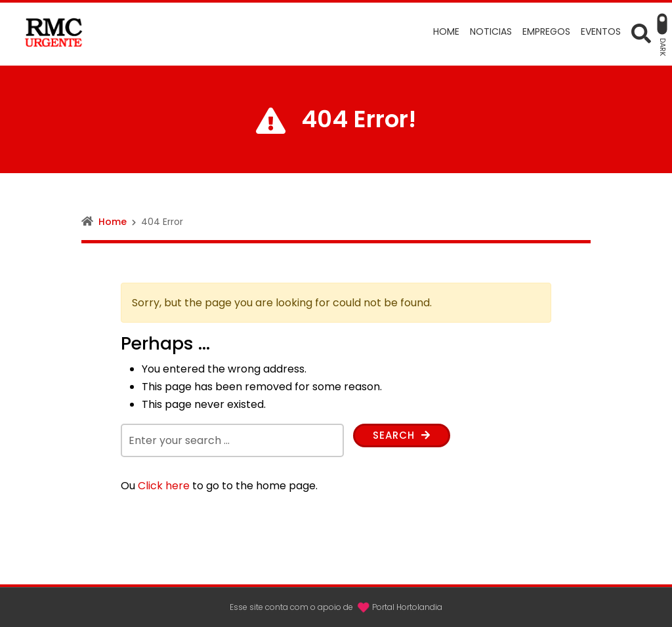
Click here (164, 486)
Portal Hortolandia (407, 607)
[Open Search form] (641, 33)
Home (113, 222)
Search (404, 436)
